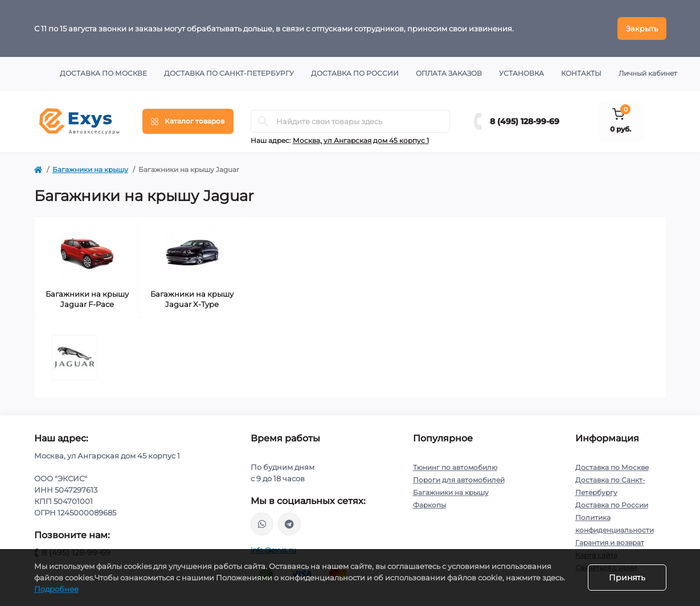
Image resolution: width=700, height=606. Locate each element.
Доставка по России (355, 73)
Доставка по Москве (103, 73)
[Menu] (188, 121)
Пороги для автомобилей (459, 480)
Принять (627, 578)
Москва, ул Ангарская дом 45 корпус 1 (361, 140)
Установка (521, 73)
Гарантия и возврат (610, 542)
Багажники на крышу (90, 169)
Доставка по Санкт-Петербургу (229, 73)
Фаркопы (429, 505)
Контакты (581, 73)
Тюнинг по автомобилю (455, 467)
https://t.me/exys (289, 524)
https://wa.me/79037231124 (262, 524)
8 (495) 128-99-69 (525, 121)
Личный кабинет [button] (648, 73)
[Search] (263, 121)
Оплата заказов (449, 73)
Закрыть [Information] (642, 28)
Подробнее (56, 589)
